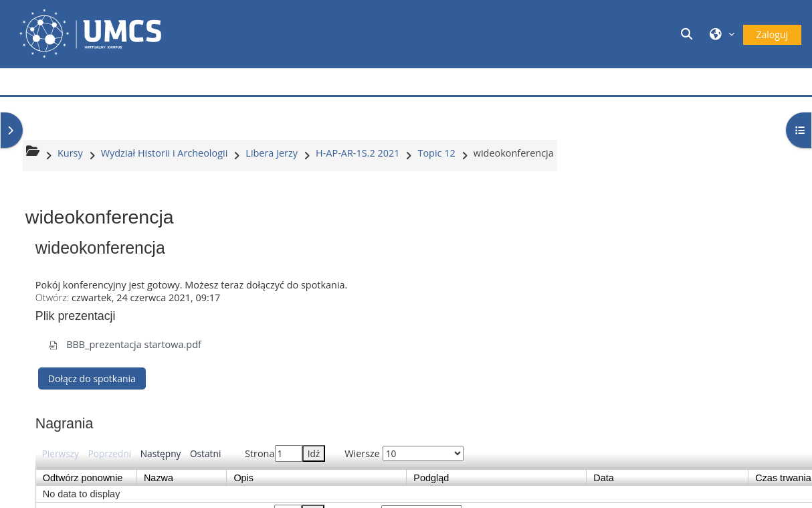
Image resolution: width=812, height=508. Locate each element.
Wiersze (404, 453)
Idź (314, 453)
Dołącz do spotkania (92, 378)
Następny (161, 453)
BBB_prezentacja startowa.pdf (125, 344)
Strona (285, 453)
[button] (688, 34)
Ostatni (205, 453)
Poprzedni (109, 453)
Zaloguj (772, 34)
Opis (316, 478)
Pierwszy (61, 453)
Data (667, 478)
